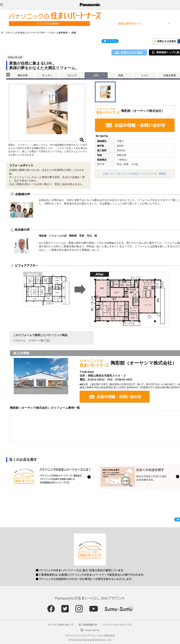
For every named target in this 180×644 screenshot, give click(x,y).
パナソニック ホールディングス (117, 625)
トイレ (145, 75)
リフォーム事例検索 (58, 32)
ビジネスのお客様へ (49, 23)
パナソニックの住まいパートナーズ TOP (25, 32)
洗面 (121, 75)
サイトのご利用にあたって (61, 625)
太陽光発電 (169, 75)
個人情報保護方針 (88, 625)
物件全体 (23, 75)
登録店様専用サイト (130, 23)
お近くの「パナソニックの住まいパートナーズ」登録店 (135, 174)
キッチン (47, 75)
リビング (72, 75)
